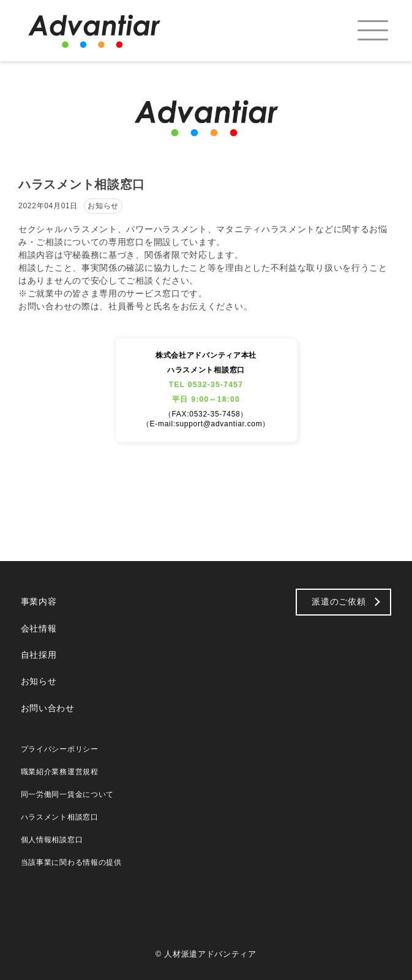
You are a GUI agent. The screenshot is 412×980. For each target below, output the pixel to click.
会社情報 (39, 628)
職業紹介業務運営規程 (60, 772)
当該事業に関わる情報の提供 (71, 862)
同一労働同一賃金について (67, 794)
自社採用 (39, 655)
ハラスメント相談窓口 (60, 817)
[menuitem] (362, 31)
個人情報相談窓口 (52, 840)
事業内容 (39, 601)
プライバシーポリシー (60, 749)
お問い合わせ (48, 708)
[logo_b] (107, 31)
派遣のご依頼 (339, 601)
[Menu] (362, 31)
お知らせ (39, 681)
